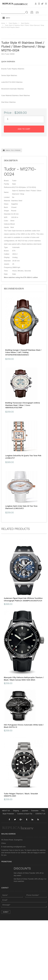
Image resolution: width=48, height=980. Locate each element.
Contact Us (36, 4)
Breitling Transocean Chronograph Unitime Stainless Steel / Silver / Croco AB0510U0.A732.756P (23, 465)
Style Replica (25, 23)
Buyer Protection (8, 873)
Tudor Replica (13, 23)
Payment (46, 4)
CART (42, 4)
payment (25, 870)
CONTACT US (40, 873)
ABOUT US (6, 870)
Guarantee (35, 870)
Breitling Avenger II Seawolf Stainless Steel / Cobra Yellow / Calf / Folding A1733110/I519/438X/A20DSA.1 (23, 412)
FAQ (43, 870)
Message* (24, 965)
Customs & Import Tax (25, 873)
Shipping (39, 4)
